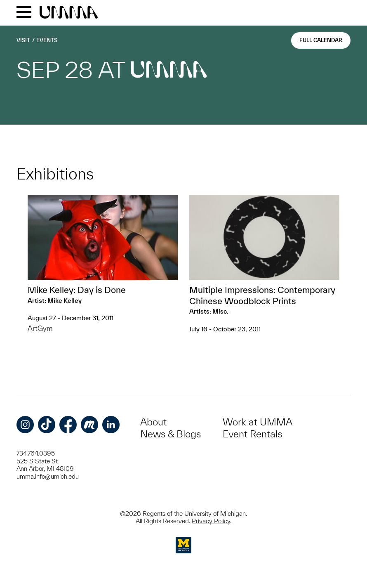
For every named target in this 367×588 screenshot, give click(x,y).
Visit (23, 40)
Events (47, 40)
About (153, 422)
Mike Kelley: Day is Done (77, 290)
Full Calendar (321, 40)
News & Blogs (171, 434)
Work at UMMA (258, 422)
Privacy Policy (211, 521)
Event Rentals (252, 434)
